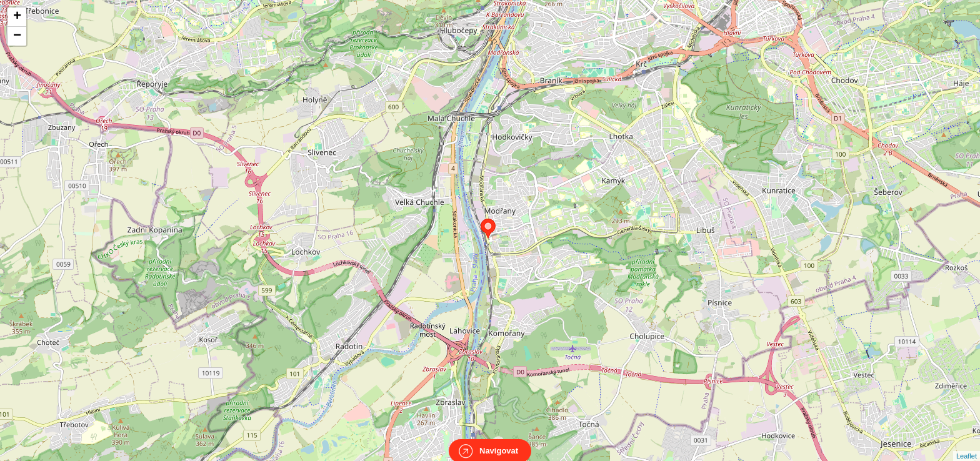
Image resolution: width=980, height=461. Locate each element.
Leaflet (967, 445)
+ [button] (17, 17)
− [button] (17, 36)
